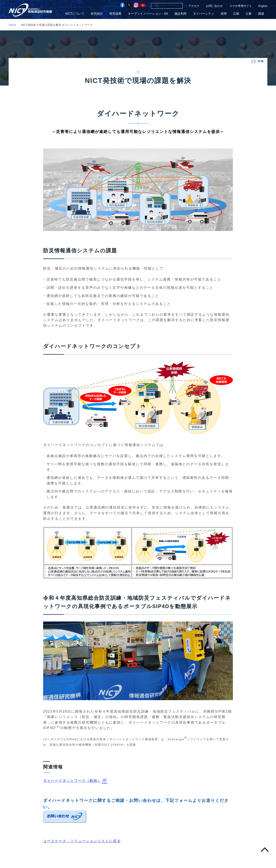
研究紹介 (97, 14)
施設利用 (180, 14)
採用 (224, 14)
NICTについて (75, 14)
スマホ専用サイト (241, 6)
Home (12, 25)
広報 (236, 14)
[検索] (162, 6)
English (263, 6)
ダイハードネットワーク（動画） (72, 781)
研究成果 (115, 14)
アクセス (194, 6)
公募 (249, 14)
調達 (261, 14)
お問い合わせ (214, 6)
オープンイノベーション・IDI (148, 14)
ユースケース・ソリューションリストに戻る (82, 841)
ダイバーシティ (204, 14)
